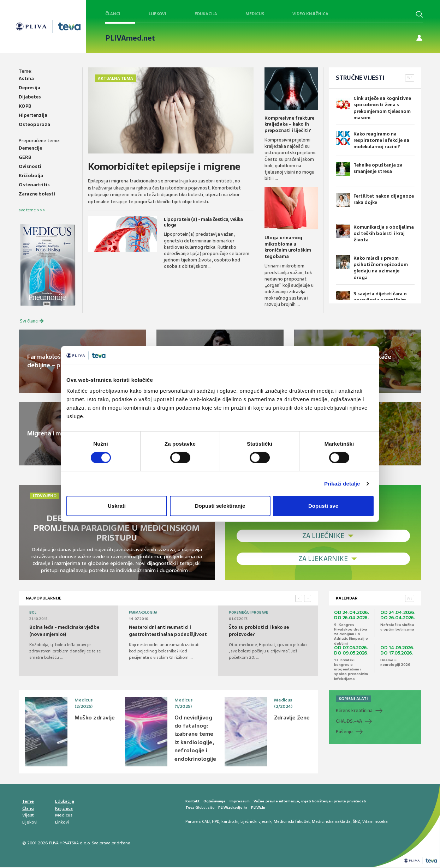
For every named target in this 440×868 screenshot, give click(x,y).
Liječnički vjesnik (256, 822)
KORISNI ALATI (353, 699)
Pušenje (344, 732)
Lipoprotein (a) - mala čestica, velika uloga (202, 222)
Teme (28, 802)
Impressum (240, 802)
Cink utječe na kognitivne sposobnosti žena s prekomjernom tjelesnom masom (373, 108)
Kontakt (192, 802)
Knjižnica (64, 809)
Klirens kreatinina (354, 711)
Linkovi (62, 823)
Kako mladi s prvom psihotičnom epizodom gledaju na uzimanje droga (375, 264)
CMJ (206, 822)
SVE (410, 78)
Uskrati (117, 506)
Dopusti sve (323, 506)
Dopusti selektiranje (220, 506)
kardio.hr (230, 822)
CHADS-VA (349, 722)
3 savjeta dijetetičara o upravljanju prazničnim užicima (371, 296)
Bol (33, 613)
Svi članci (32, 321)
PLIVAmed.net (130, 38)
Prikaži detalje (342, 484)
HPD (216, 822)
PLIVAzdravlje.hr (233, 808)
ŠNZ (356, 822)
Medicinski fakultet (292, 822)
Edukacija (206, 14)
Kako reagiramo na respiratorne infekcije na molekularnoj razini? (373, 140)
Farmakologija (143, 613)
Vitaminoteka (375, 822)
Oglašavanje (215, 802)
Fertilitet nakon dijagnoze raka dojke (375, 200)
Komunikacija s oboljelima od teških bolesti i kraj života (375, 233)
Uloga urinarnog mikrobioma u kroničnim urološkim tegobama (288, 247)
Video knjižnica (310, 14)
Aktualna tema (115, 78)
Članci (113, 14)
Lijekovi (157, 14)
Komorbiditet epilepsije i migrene (166, 166)
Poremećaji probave (248, 613)
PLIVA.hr (258, 808)
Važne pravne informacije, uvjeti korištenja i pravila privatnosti (310, 802)
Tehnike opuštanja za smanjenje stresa (369, 169)
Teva (190, 808)
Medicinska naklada (331, 822)
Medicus (255, 14)
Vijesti (28, 816)
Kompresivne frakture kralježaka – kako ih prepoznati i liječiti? (289, 124)
